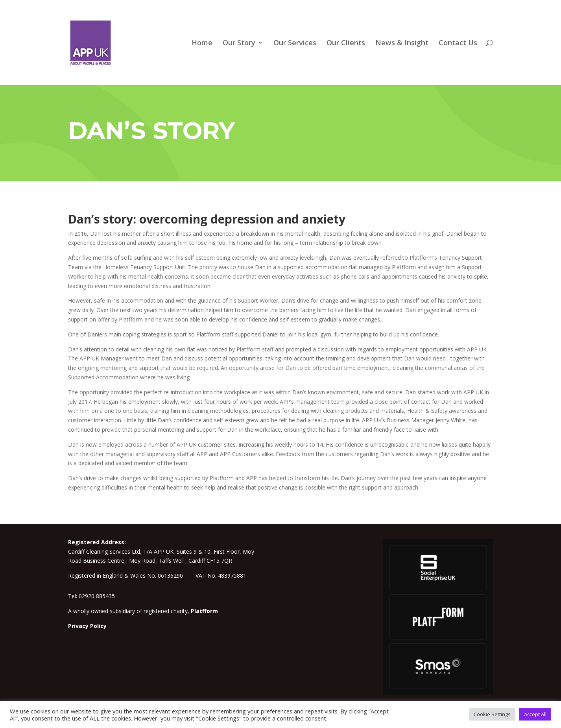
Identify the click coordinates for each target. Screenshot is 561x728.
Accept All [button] (535, 714)
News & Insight (402, 43)
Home (202, 43)
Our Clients (346, 43)
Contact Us (458, 43)
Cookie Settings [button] (492, 714)
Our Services (295, 43)
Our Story (239, 43)
